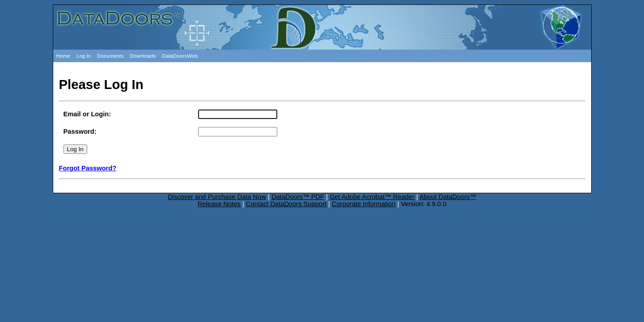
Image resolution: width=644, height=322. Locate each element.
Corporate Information (364, 204)
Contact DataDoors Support (286, 204)
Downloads (143, 56)
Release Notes (219, 204)
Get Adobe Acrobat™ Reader (372, 197)
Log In (84, 56)
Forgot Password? (88, 168)
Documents (110, 56)
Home (63, 56)
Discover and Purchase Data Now (217, 197)
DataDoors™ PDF (298, 197)
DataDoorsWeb (180, 56)
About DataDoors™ (448, 197)
